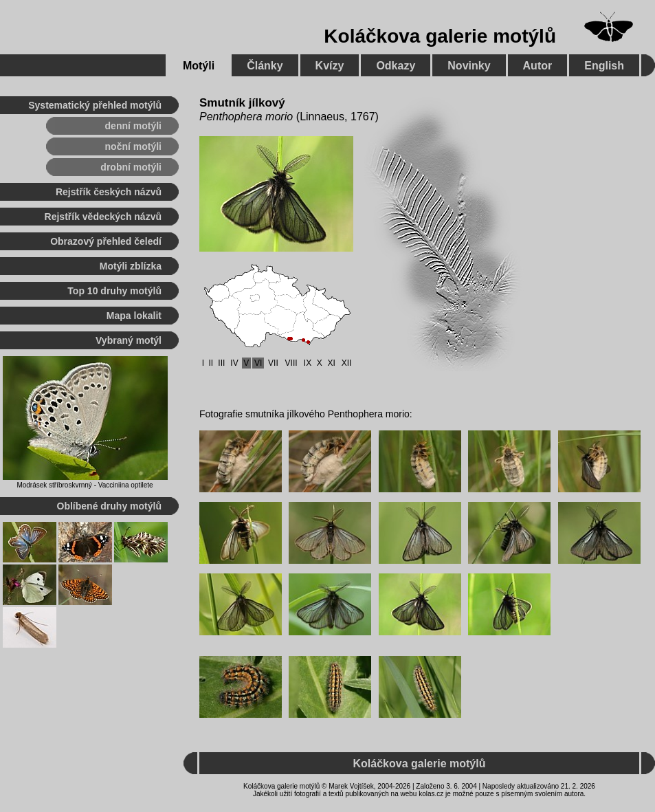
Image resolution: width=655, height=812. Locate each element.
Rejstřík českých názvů (109, 192)
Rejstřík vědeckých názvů (103, 217)
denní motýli (133, 126)
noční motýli (133, 146)
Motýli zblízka (131, 266)
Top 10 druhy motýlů (114, 291)
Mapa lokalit (134, 316)
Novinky (469, 66)
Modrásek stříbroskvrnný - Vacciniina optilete (85, 485)
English (604, 66)
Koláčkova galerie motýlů (440, 36)
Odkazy (396, 66)
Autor (538, 66)
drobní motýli (131, 167)
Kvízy (330, 66)
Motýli (199, 66)
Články (265, 66)
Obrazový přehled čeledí (106, 241)
